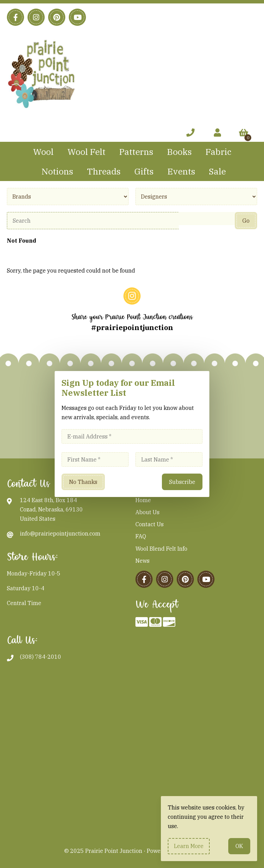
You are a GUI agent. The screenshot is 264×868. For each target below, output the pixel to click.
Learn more (189, 846)
